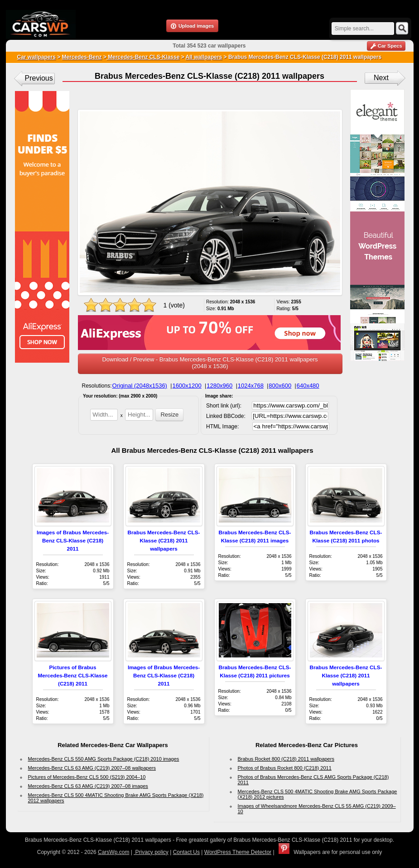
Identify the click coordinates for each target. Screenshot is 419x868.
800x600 (280, 386)
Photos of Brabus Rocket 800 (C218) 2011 (285, 768)
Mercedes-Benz (82, 57)
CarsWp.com (113, 852)
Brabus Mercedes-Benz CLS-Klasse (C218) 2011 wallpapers (164, 540)
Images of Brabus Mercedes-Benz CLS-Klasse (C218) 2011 (73, 540)
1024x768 (251, 386)
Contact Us (186, 852)
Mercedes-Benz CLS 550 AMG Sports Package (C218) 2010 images (104, 759)
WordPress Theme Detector (238, 852)
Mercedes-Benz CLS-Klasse (143, 57)
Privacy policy (151, 852)
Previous (39, 78)
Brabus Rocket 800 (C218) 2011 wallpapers (286, 759)
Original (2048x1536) (140, 386)
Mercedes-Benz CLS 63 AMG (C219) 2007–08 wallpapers (92, 768)
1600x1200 (187, 386)
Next (381, 78)
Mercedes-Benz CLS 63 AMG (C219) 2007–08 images (88, 786)
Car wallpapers (36, 57)
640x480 (308, 386)
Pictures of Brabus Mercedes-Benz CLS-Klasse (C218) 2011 (73, 675)
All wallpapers (204, 57)
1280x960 (219, 386)
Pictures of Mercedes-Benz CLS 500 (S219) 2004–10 (87, 777)
